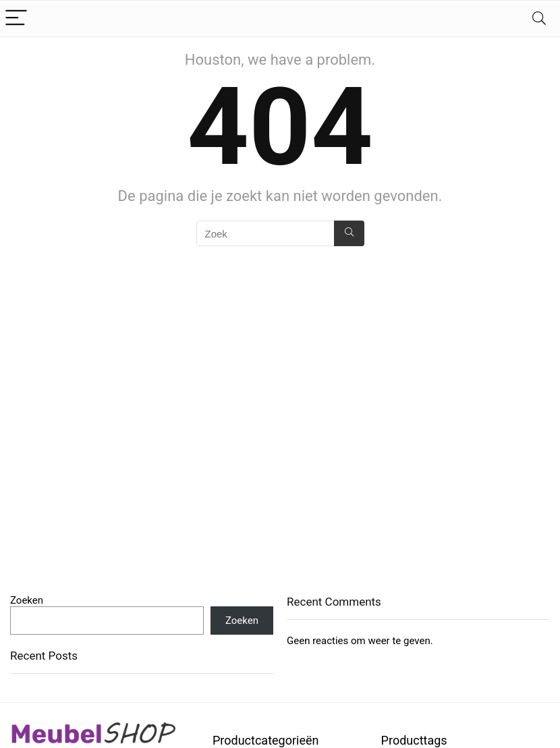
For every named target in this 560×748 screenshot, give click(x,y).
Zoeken (27, 600)
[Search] (539, 19)
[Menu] (16, 19)
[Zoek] (349, 233)
